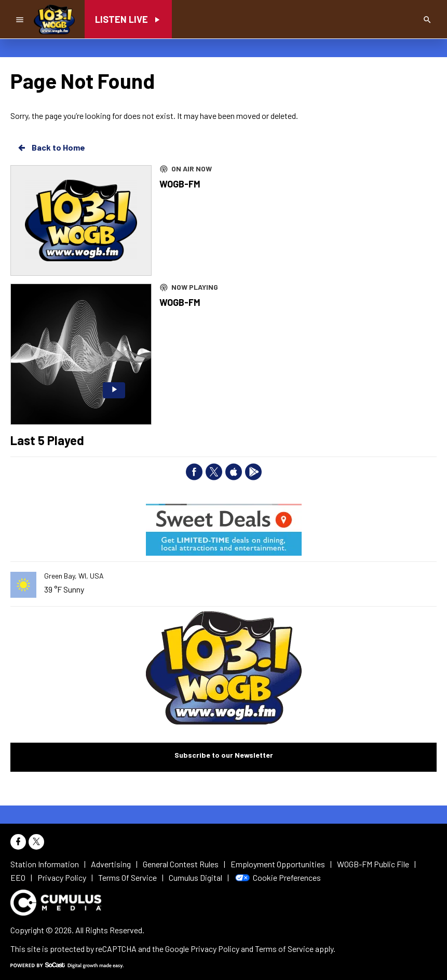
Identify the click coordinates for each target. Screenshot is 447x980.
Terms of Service (284, 949)
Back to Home (51, 147)
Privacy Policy (215, 949)
